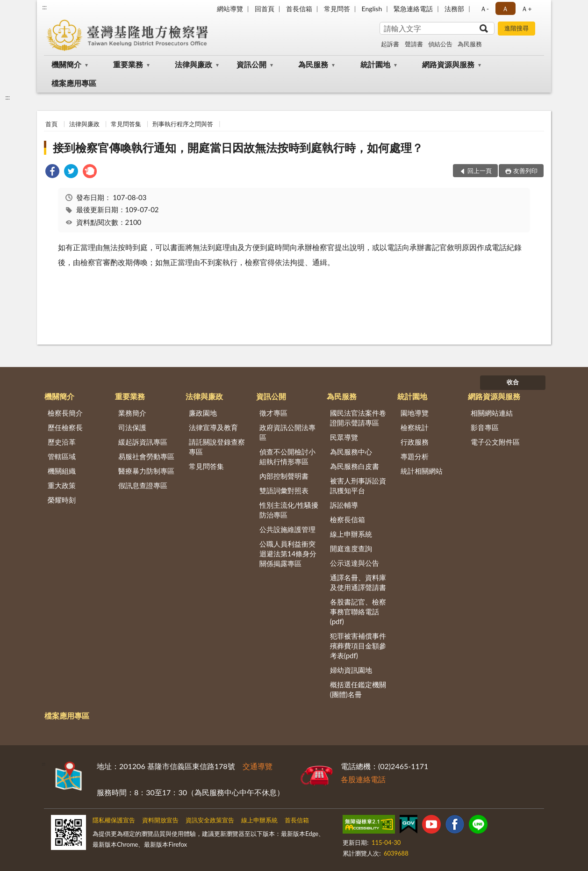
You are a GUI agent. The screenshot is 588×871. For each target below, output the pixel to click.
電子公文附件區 (495, 442)
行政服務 (415, 442)
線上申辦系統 (351, 534)
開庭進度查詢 (351, 548)
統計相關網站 (422, 471)
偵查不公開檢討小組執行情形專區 (287, 457)
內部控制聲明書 (284, 476)
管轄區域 (62, 456)
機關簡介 (66, 64)
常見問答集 (126, 124)
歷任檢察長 (65, 427)
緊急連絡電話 (413, 9)
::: (44, 7)
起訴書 (390, 44)
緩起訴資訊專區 (143, 442)
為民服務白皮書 (355, 466)
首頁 (51, 124)
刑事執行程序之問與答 (183, 124)
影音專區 (485, 427)
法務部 (454, 9)
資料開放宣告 (160, 820)
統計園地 (375, 64)
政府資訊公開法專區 (287, 432)
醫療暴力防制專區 (146, 471)
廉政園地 (203, 413)
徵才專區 (273, 413)
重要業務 (128, 64)
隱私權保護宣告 (114, 820)
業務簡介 (132, 413)
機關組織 (62, 471)
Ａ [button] (505, 9)
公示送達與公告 (355, 563)
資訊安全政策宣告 (210, 820)
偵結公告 (440, 44)
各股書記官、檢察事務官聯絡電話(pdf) (358, 612)
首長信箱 (299, 9)
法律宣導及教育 (213, 427)
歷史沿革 (62, 442)
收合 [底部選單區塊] (513, 382)
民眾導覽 (344, 437)
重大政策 (62, 485)
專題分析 (415, 456)
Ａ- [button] (484, 9)
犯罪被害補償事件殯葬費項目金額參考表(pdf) (358, 646)
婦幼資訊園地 (351, 670)
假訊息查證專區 (143, 485)
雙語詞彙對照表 (284, 490)
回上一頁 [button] (480, 171)
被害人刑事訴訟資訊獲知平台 (358, 486)
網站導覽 (230, 9)
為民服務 (470, 44)
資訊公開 (251, 64)
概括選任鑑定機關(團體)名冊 (358, 689)
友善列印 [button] (525, 171)
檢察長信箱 (348, 519)
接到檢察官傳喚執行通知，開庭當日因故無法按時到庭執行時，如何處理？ (238, 148)
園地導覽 (415, 413)
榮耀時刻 (62, 500)
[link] (52, 172)
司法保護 (132, 427)
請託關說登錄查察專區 (217, 447)
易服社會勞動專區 (146, 456)
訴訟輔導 (344, 505)
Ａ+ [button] (526, 9)
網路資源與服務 (448, 64)
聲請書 (414, 44)
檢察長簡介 (65, 413)
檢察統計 (415, 427)
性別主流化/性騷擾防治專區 (289, 510)
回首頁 (265, 9)
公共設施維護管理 (287, 529)
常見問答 (337, 9)
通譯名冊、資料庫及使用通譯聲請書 (358, 582)
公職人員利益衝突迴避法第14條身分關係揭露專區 (288, 554)
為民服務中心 (351, 452)
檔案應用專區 (74, 83)
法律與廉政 (194, 64)
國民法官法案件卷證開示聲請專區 (358, 418)
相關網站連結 (492, 413)
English (372, 9)
